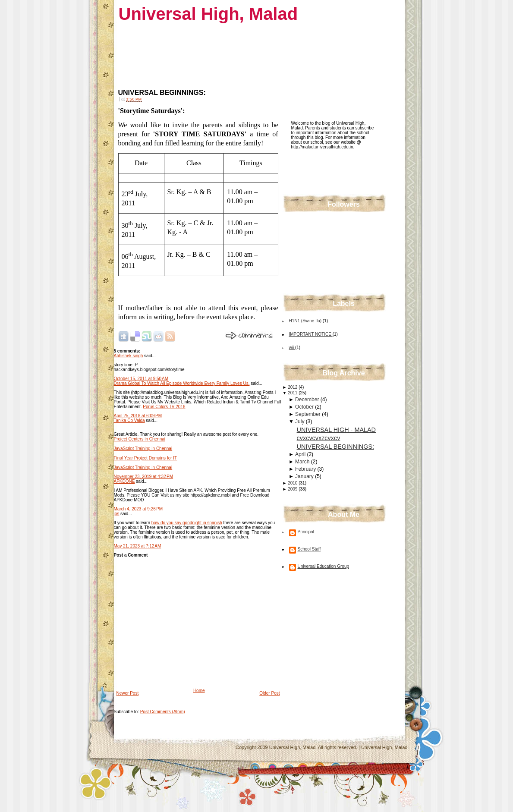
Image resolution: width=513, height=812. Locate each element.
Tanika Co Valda (129, 420)
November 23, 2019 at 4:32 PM (144, 477)
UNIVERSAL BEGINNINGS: (162, 93)
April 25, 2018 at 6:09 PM (138, 416)
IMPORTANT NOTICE (311, 334)
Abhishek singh (129, 356)
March (303, 462)
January (305, 476)
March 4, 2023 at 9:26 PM (138, 509)
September (308, 414)
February (306, 469)
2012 (293, 387)
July (301, 422)
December (308, 400)
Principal (306, 532)
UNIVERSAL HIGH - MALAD (336, 430)
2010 (293, 483)
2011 (293, 393)
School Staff (309, 549)
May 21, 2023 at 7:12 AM (138, 546)
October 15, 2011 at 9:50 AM (141, 379)
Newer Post (128, 693)
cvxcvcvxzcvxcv (319, 438)
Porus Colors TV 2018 (164, 407)
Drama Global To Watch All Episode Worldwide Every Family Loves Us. (182, 383)
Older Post (269, 693)
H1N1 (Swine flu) (306, 321)
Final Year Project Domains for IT (146, 458)
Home (199, 691)
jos (117, 514)
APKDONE (124, 481)
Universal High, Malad (208, 14)
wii (292, 348)
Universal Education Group (324, 566)
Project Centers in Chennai (140, 439)
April (301, 454)
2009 (293, 489)
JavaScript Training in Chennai (143, 448)
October (305, 407)
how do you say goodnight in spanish (187, 523)
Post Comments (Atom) (163, 712)
